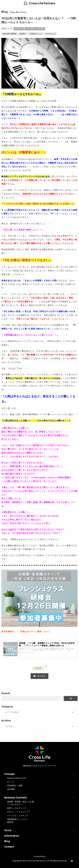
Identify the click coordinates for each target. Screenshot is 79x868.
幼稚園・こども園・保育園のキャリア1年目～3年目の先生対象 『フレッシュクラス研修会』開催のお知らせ (47, 644)
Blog (7, 841)
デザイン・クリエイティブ (19, 812)
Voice (8, 830)
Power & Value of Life (16, 778)
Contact (9, 847)
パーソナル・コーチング (18, 816)
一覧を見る (39, 676)
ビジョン (11, 782)
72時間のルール (36, 34)
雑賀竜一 (23, 34)
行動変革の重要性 (10, 34)
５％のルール (50, 34)
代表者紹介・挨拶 (15, 786)
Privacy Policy (39, 856)
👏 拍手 (38, 668)
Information (12, 836)
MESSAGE (19, 29)
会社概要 (11, 789)
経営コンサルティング (17, 808)
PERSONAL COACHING (35, 29)
